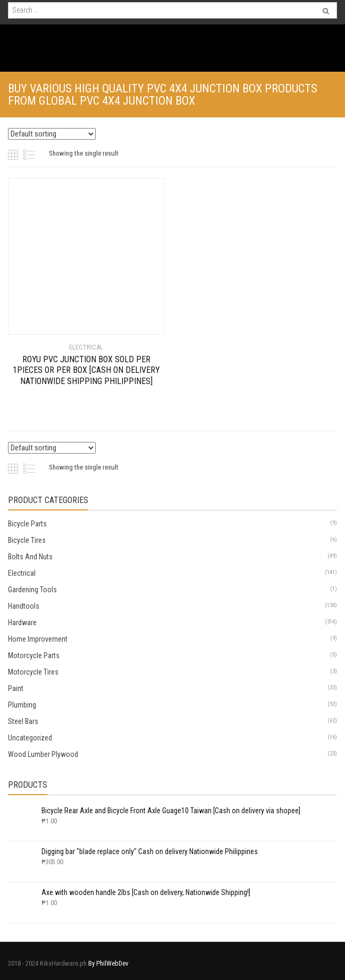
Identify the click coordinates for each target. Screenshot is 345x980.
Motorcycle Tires (33, 672)
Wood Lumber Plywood (43, 754)
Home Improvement (38, 639)
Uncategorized (30, 738)
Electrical (22, 573)
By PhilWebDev (108, 963)
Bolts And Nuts (30, 557)
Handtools (24, 606)
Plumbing (22, 705)
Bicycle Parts (27, 524)
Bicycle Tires (27, 540)
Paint (16, 688)
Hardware (22, 623)
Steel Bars (23, 721)
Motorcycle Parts (34, 655)
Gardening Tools (32, 590)
